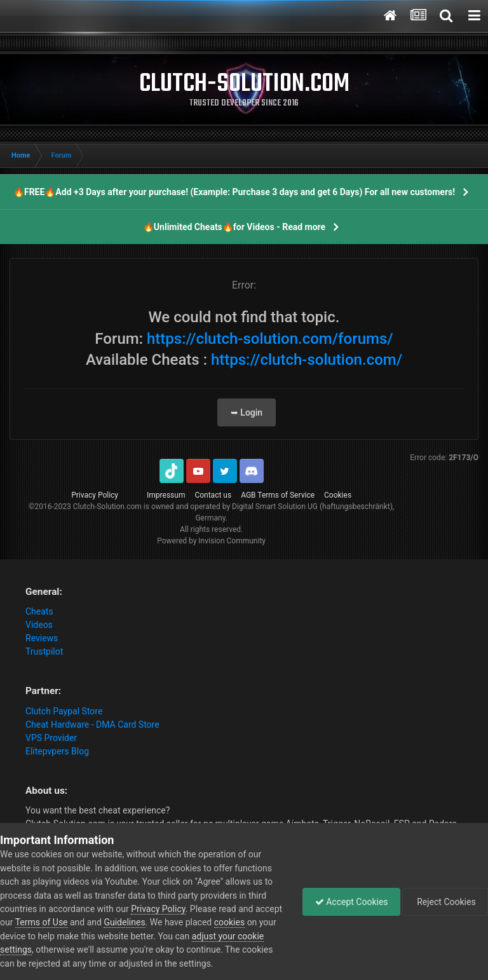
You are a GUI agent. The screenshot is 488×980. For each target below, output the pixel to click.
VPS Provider (51, 738)
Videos (39, 625)
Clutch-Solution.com (107, 507)
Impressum (166, 495)
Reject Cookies (444, 902)
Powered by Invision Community (211, 541)
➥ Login (247, 412)
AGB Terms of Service (278, 495)
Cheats (39, 611)
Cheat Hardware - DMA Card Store (92, 725)
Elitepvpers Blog (57, 751)
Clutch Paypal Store (64, 711)
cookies (258, 922)
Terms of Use (70, 922)
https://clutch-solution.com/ (307, 360)
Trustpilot (44, 651)
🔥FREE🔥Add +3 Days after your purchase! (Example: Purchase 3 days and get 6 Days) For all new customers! (234, 192)
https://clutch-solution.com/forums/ (270, 339)
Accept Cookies (349, 902)
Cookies (338, 495)
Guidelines (153, 922)
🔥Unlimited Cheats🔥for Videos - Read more (234, 227)
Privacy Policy (95, 495)
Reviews (42, 638)
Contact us (213, 495)
